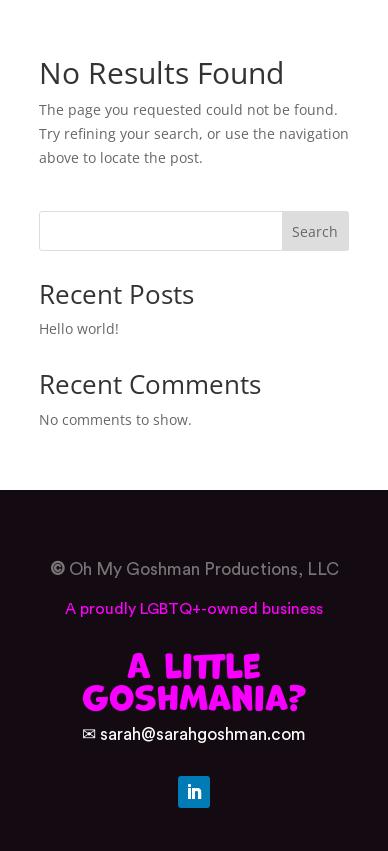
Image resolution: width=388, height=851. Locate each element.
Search (315, 231)
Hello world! (79, 328)
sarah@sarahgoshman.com (203, 734)
